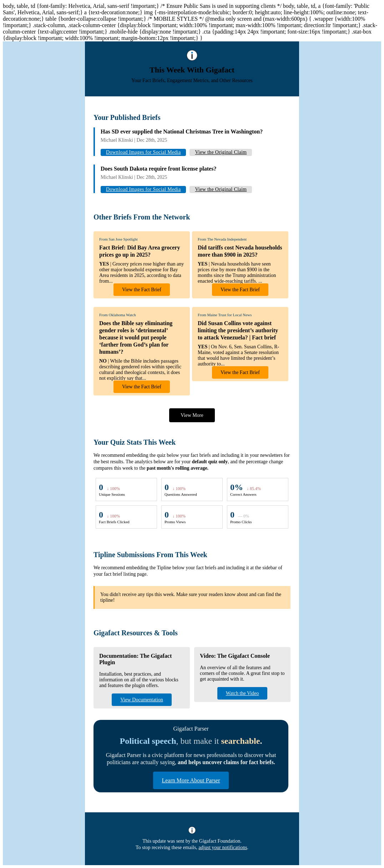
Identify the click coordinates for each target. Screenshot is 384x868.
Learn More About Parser (191, 780)
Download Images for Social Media (143, 152)
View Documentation (142, 700)
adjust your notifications (223, 847)
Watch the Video (242, 693)
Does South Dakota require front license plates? (158, 169)
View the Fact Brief (142, 290)
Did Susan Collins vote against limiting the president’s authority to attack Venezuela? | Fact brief (238, 330)
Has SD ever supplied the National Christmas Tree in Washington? (182, 132)
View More (192, 415)
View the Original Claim (221, 152)
